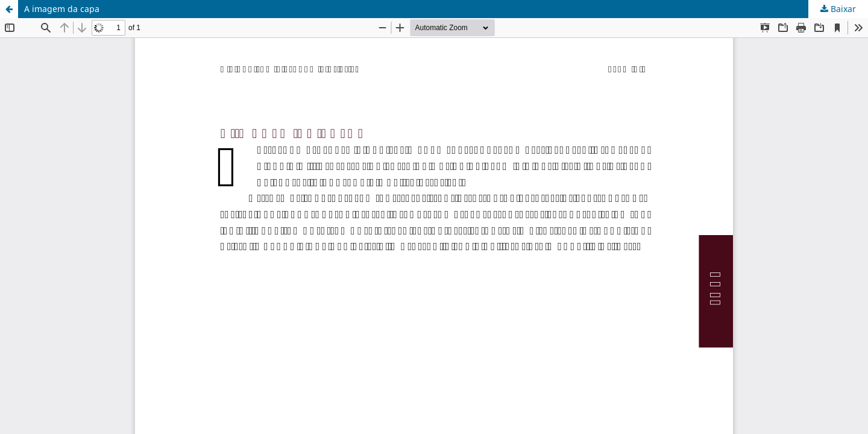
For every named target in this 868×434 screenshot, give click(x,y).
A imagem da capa (62, 9)
